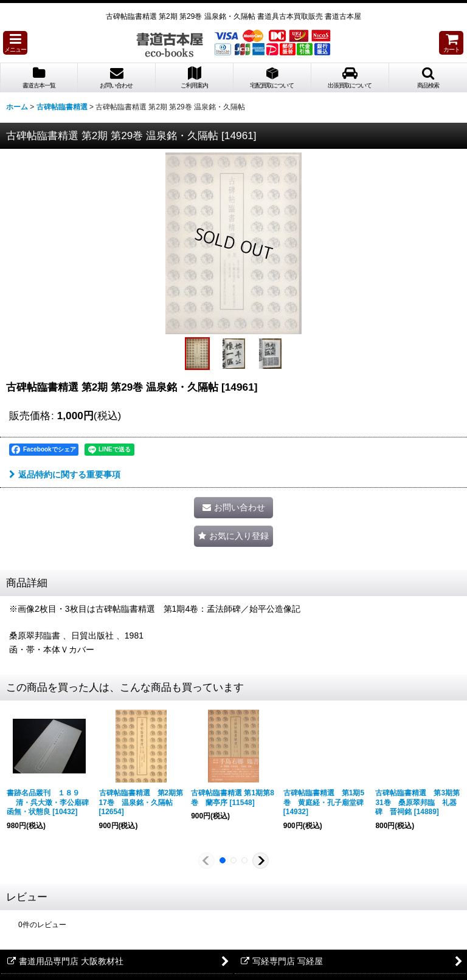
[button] (15, 43)
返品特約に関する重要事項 (65, 475)
